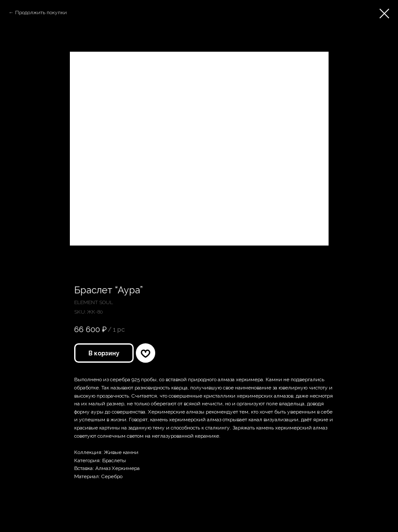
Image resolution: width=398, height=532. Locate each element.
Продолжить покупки (41, 12)
